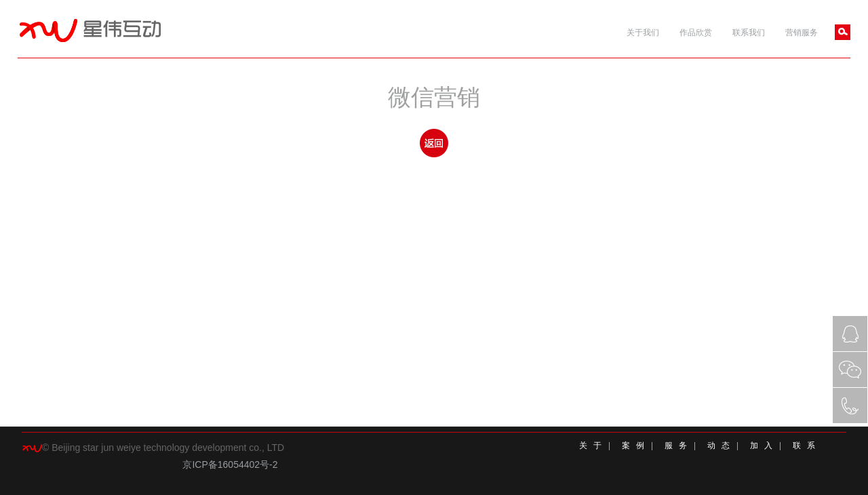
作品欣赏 (696, 33)
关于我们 (643, 33)
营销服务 (802, 33)
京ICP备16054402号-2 (230, 464)
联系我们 (749, 33)
